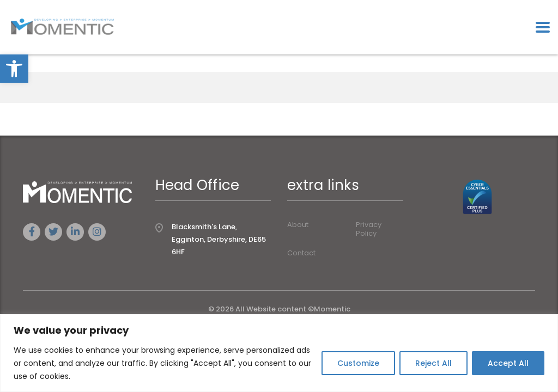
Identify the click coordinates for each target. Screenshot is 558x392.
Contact (301, 253)
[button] (14, 69)
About (298, 225)
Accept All (508, 363)
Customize (358, 363)
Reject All (433, 363)
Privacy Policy (369, 229)
